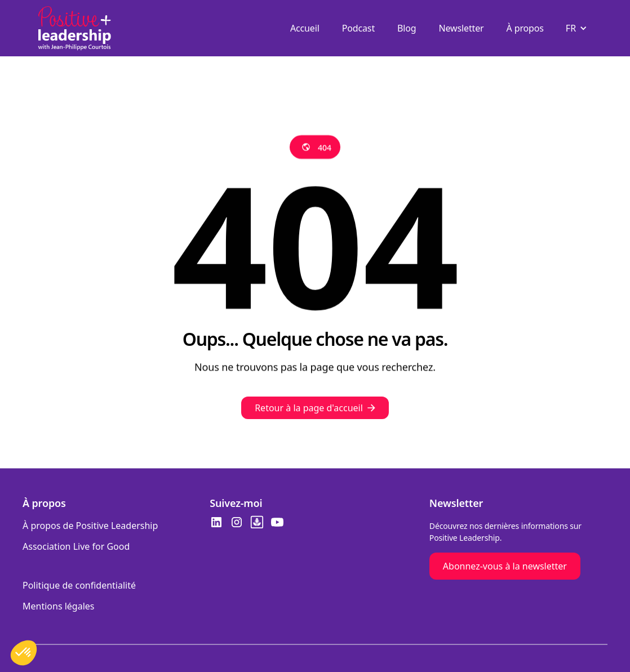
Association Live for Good (76, 546)
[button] (578, 28)
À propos (525, 28)
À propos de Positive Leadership (90, 526)
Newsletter (462, 28)
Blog (407, 28)
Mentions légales (59, 606)
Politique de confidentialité (79, 585)
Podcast (358, 28)
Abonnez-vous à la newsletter (505, 566)
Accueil (305, 28)
